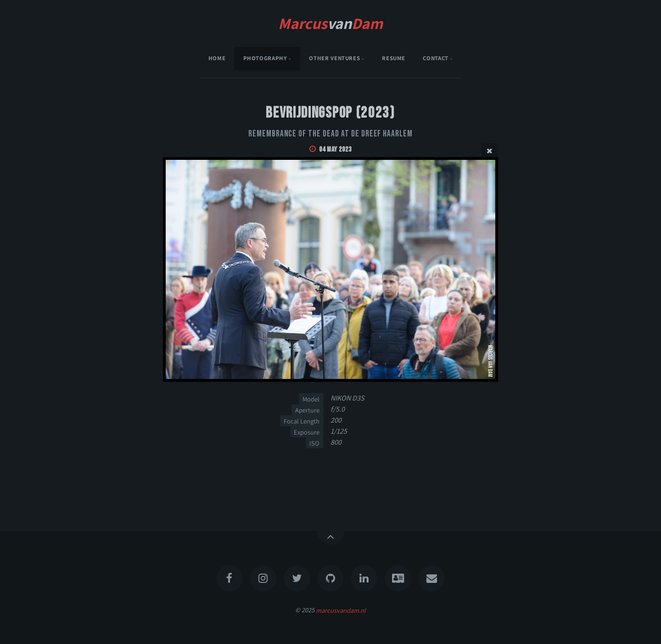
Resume (394, 58)
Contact (435, 58)
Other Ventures (334, 58)
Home (217, 58)
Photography (265, 58)
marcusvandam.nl (341, 610)
